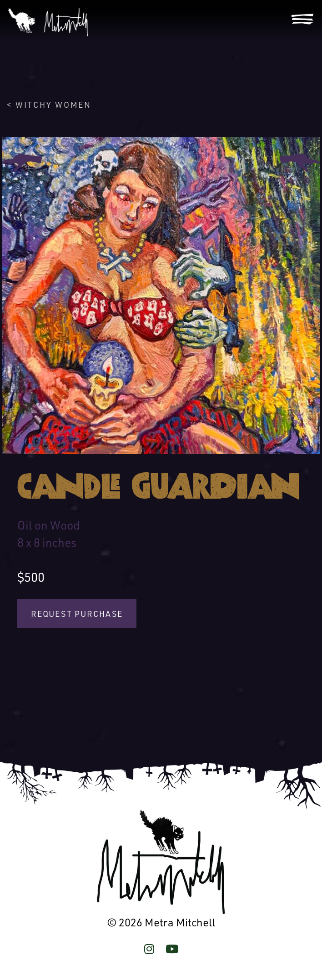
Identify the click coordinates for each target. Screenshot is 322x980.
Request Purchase (77, 614)
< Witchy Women (49, 105)
